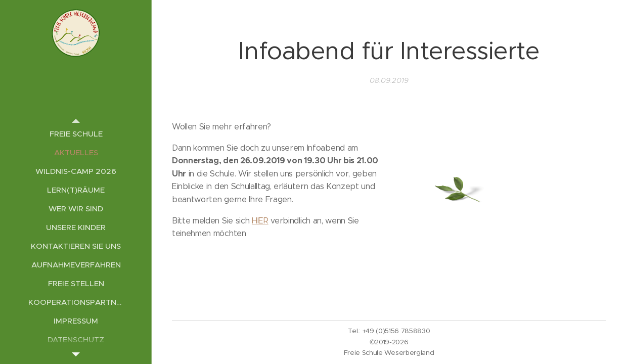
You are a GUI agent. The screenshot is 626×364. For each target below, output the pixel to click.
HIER (260, 220)
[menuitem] (76, 134)
